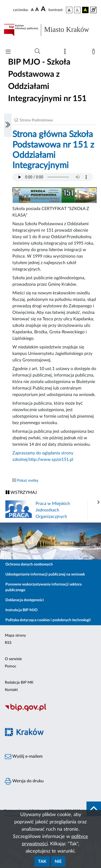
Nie (58, 862)
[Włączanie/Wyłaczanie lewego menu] (8, 125)
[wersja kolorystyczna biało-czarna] (77, 10)
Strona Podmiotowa (36, 120)
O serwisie (13, 659)
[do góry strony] (94, 809)
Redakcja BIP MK (19, 683)
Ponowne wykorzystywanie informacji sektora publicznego (43, 587)
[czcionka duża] (44, 9)
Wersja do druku (24, 781)
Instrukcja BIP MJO (21, 610)
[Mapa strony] (66, 53)
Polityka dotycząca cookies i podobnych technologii (48, 620)
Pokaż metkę (28, 481)
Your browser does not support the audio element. (53, 177)
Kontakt (11, 690)
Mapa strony (15, 636)
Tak (42, 862)
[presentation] (99, 503)
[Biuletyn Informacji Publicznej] (50, 710)
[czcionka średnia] (37, 10)
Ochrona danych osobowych (29, 564)
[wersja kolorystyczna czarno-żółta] (85, 10)
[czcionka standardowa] (32, 10)
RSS (8, 643)
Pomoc (11, 666)
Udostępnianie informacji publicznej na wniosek (45, 574)
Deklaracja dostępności (25, 600)
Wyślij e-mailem (24, 757)
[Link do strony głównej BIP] (50, 30)
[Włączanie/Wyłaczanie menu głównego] (8, 52)
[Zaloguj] (95, 53)
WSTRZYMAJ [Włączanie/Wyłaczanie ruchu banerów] (21, 492)
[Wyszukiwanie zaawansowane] (37, 51)
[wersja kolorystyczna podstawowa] (69, 10)
